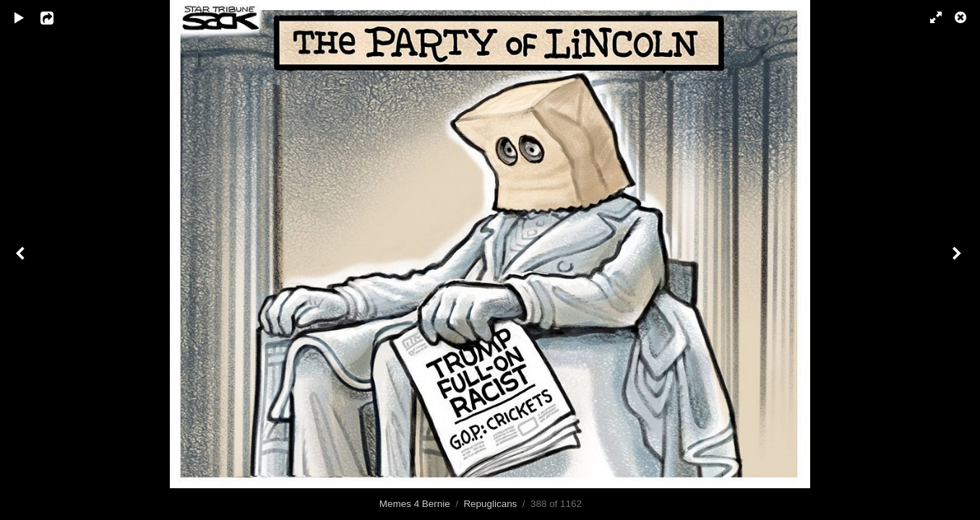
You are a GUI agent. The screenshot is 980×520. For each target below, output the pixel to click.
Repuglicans (490, 504)
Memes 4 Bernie (415, 504)
